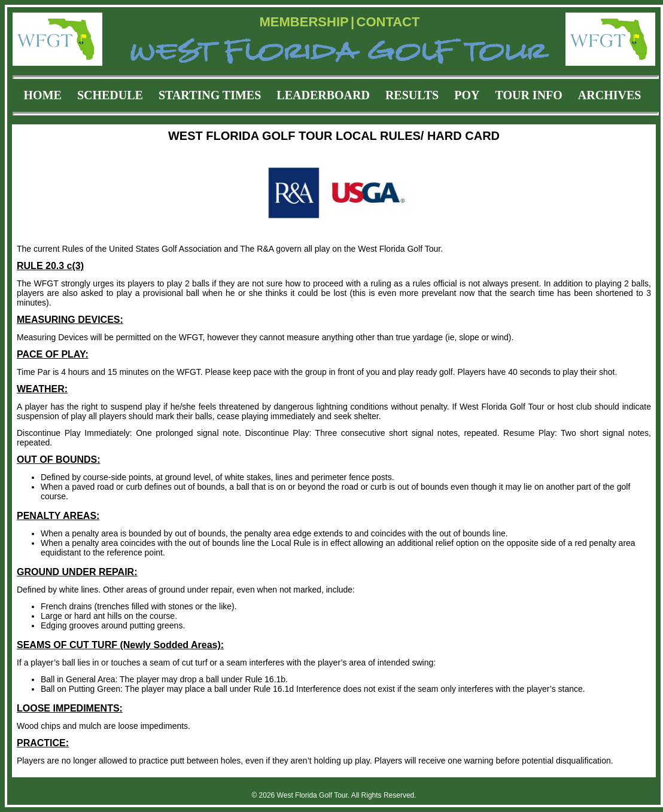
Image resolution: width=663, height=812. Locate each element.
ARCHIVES (610, 95)
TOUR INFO (528, 95)
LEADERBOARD (323, 95)
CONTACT (388, 22)
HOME (43, 95)
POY (467, 95)
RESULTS (412, 95)
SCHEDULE (110, 95)
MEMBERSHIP (304, 22)
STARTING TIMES (210, 95)
